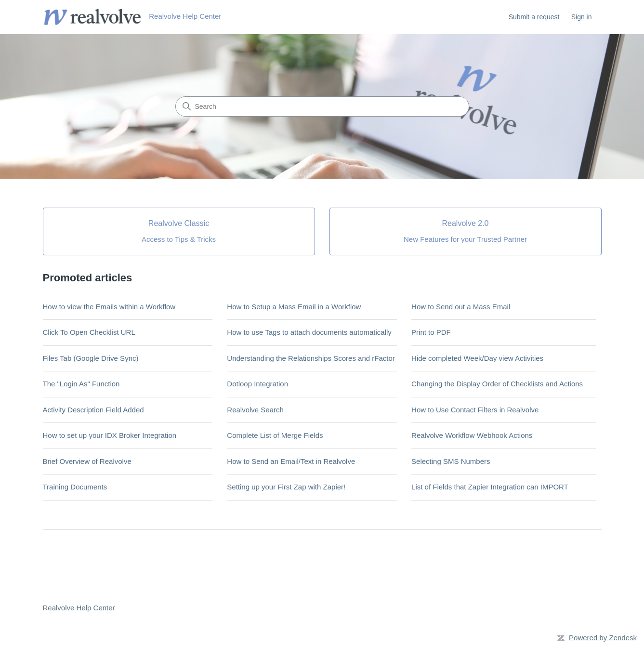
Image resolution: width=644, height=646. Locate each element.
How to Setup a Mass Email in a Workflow (294, 307)
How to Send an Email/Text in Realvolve (291, 461)
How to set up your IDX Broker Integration (110, 435)
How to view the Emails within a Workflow (109, 307)
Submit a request (534, 17)
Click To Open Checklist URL (89, 332)
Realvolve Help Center (79, 608)
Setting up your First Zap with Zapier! (286, 487)
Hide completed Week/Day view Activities (477, 358)
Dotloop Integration (257, 384)
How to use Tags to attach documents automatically (309, 332)
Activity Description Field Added (93, 410)
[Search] (322, 106)
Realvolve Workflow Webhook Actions (472, 435)
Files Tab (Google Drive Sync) (91, 358)
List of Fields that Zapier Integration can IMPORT (490, 487)
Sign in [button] (582, 17)
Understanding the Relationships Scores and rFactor (311, 358)
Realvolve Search (255, 410)
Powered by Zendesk (603, 638)
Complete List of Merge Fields (275, 435)
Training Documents (75, 487)
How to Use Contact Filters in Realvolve (475, 410)
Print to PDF (431, 332)
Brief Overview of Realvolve (87, 461)
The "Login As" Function (81, 384)
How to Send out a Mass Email (461, 307)
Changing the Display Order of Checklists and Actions (497, 384)
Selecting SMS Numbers (451, 461)
